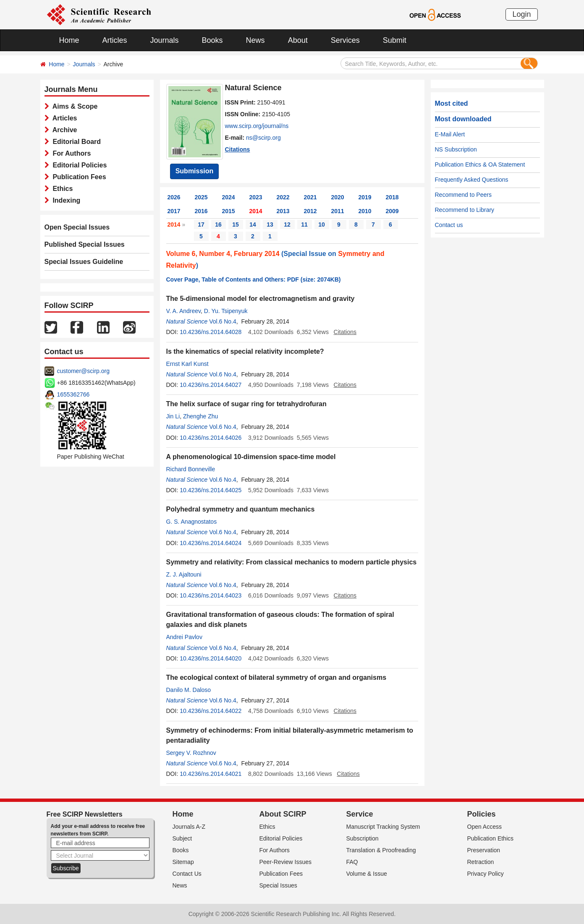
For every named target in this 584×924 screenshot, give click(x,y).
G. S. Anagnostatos (192, 522)
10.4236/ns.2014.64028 (211, 332)
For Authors (70, 153)
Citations (238, 149)
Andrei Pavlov (184, 637)
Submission (195, 171)
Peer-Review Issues (286, 862)
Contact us (449, 225)
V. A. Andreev (184, 311)
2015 (229, 211)
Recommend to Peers (463, 195)
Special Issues (278, 885)
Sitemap (183, 862)
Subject (182, 838)
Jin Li (173, 416)
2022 (283, 197)
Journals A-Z (189, 827)
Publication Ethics (491, 838)
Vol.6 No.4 (223, 321)
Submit (395, 40)
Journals (165, 40)
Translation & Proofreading (381, 850)
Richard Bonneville (191, 469)
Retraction (481, 862)
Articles (115, 40)
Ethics (61, 189)
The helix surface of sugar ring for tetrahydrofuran (246, 404)
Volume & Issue (367, 874)
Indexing (65, 200)
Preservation (484, 850)
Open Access (485, 827)
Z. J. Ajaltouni (184, 574)
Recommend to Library (465, 210)
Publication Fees (78, 177)
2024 (229, 197)
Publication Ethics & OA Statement (480, 164)
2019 (365, 197)
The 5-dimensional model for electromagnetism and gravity (261, 299)
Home (69, 40)
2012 (310, 211)
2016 (201, 211)
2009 (392, 211)
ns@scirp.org (263, 138)
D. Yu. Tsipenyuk (226, 311)
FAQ (352, 862)
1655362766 (73, 394)
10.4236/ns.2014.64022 (211, 711)
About (298, 40)
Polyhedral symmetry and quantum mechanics (241, 509)
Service (360, 814)
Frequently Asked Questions (472, 180)
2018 (392, 197)
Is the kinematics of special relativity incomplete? (245, 351)
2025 (201, 197)
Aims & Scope (73, 106)
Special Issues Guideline (84, 262)
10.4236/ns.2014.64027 (211, 385)
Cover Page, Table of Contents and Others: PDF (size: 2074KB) (254, 279)
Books (212, 40)
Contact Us (187, 874)
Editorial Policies (78, 165)
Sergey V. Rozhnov (191, 753)
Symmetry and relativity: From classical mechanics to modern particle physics (292, 562)
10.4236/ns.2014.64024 (211, 543)
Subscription (363, 838)
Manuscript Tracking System (383, 827)
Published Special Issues (85, 244)
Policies (482, 814)
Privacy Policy (486, 874)
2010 (365, 211)
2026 (174, 197)
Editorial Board (75, 142)
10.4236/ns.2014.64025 (211, 490)
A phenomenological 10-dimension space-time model (251, 457)
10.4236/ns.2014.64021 (211, 774)
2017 (174, 211)
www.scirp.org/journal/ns (257, 126)
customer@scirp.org (83, 371)
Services (345, 40)
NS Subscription (456, 149)
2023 (256, 197)
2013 (283, 211)
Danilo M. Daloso (189, 690)
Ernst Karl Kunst (187, 364)
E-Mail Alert (450, 134)
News (255, 40)
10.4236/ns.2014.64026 (211, 438)
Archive (63, 130)
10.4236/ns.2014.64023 (211, 595)
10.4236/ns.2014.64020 (211, 658)
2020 (338, 197)
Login (521, 14)
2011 (338, 211)
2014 (256, 211)
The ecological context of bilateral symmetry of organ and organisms (276, 677)
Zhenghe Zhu (200, 416)
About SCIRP (283, 814)
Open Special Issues (77, 227)
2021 (310, 197)
